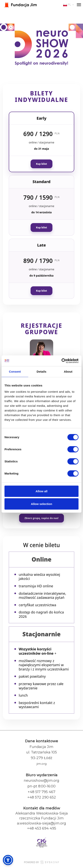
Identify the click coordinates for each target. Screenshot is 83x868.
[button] (8, 860)
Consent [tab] (15, 372)
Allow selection (41, 504)
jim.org (42, 764)
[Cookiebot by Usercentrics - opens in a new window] (61, 361)
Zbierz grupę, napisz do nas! (42, 518)
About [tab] (68, 372)
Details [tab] (41, 372)
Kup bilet (42, 164)
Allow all (42, 491)
